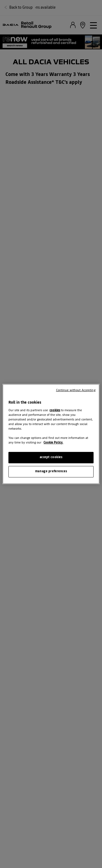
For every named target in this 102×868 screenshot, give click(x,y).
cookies (55, 410)
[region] (51, 434)
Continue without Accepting (76, 390)
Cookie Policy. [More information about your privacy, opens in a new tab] (53, 443)
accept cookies (51, 457)
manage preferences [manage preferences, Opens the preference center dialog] (51, 471)
